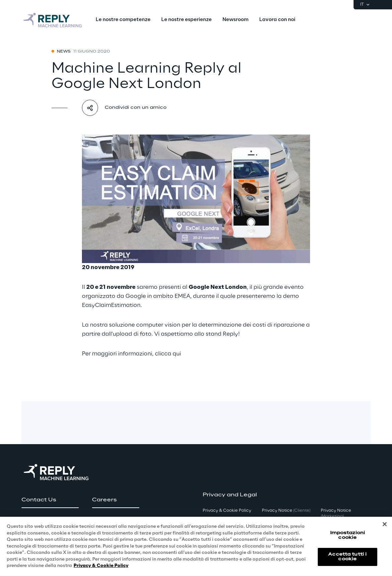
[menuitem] (123, 20)
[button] (50, 500)
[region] (196, 546)
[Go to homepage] (53, 20)
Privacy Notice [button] (286, 511)
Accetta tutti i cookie (347, 557)
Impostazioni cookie (348, 535)
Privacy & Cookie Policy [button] (227, 511)
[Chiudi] (385, 524)
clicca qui (168, 354)
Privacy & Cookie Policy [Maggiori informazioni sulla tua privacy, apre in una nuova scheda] (101, 566)
